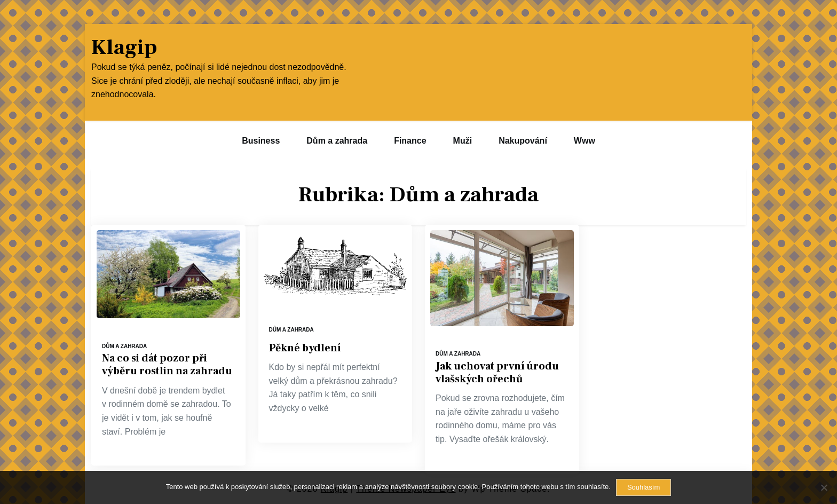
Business (261, 141)
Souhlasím (643, 487)
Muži (463, 141)
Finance (410, 141)
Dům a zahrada (337, 141)
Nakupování (523, 141)
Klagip (124, 48)
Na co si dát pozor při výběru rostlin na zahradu (167, 365)
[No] (824, 487)
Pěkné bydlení (305, 348)
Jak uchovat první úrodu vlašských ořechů (497, 373)
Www (585, 141)
